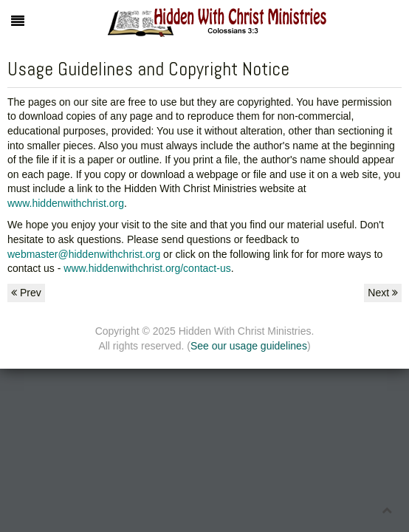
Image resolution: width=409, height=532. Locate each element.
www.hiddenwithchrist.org (66, 203)
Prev (26, 293)
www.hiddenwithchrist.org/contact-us (147, 268)
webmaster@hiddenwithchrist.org (84, 254)
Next (383, 293)
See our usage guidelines (249, 346)
